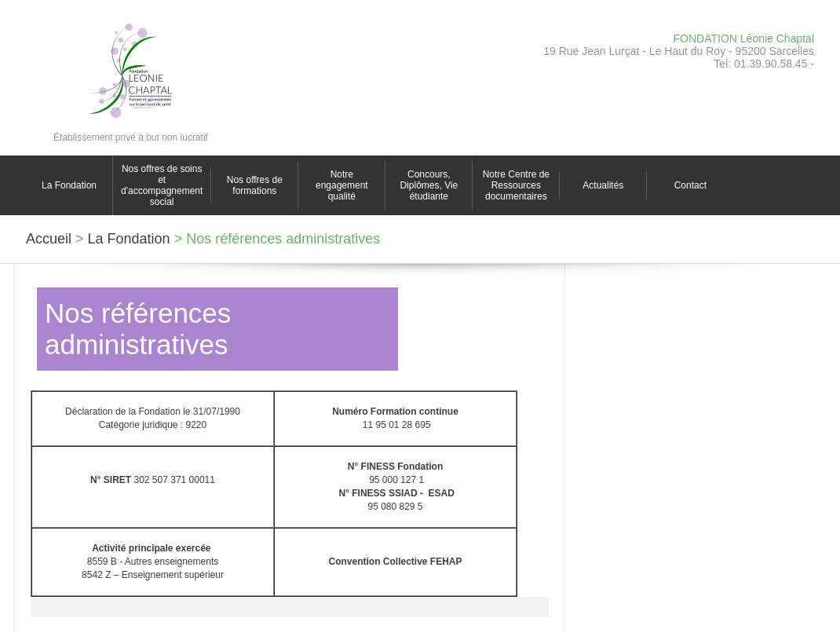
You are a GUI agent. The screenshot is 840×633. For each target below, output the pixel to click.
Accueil (49, 239)
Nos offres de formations (255, 185)
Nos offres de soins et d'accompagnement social (162, 185)
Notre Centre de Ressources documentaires (516, 185)
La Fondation (69, 185)
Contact (690, 185)
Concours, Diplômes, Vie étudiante (429, 185)
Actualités (603, 185)
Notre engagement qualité (342, 185)
